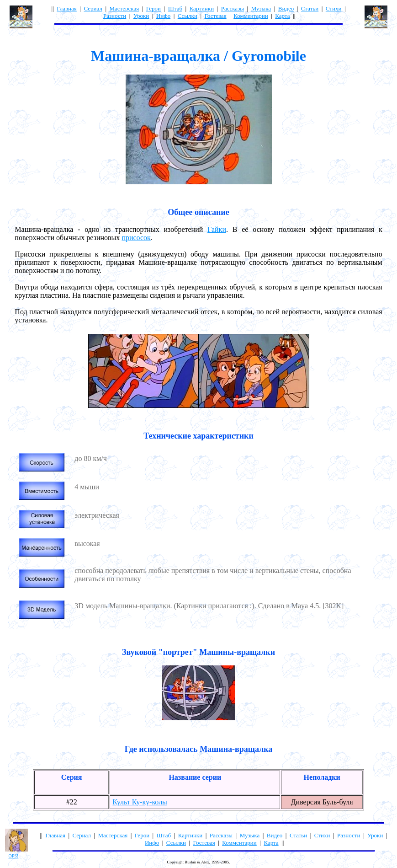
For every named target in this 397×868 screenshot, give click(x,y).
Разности (115, 16)
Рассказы (233, 8)
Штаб (175, 8)
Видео (286, 8)
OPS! (14, 856)
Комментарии (251, 16)
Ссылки (188, 16)
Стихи (334, 8)
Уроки (141, 16)
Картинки (202, 8)
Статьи (310, 8)
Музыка (261, 8)
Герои (154, 8)
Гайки (217, 229)
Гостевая (215, 16)
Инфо (163, 16)
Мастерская (124, 8)
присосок (136, 238)
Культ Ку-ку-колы (140, 802)
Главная (67, 8)
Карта (282, 16)
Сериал (93, 8)
